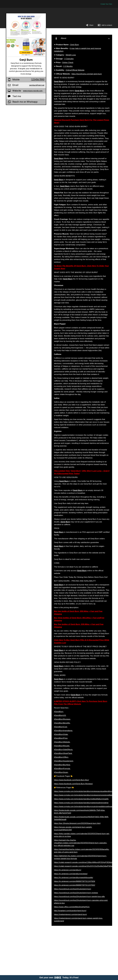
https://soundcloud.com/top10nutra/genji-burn (72, 889)
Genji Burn (74, 45)
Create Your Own (106, 4)
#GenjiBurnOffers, (61, 757)
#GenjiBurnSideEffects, (63, 750)
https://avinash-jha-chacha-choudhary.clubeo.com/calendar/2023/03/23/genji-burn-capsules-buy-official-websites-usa (80, 843)
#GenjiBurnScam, (61, 772)
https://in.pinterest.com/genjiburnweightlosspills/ (73, 878)
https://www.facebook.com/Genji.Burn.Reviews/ (73, 784)
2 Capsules (69, 59)
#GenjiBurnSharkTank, (63, 753)
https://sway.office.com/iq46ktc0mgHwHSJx (72, 907)
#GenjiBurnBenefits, (62, 723)
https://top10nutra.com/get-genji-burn (87, 74)
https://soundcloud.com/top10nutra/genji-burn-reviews (76, 893)
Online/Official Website (75, 70)
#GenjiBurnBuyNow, (62, 765)
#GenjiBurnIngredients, (63, 731)
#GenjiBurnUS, (60, 715)
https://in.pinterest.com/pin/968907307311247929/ (74, 881)
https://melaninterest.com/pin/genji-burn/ (70, 914)
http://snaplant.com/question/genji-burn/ (70, 911)
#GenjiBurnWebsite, (62, 742)
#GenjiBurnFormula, (62, 769)
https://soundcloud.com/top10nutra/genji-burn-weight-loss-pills (79, 897)
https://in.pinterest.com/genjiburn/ (68, 870)
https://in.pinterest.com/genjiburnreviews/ (71, 874)
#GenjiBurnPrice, (61, 738)
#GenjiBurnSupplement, (64, 761)
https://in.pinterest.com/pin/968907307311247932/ (74, 885)
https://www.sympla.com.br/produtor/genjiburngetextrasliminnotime (81, 803)
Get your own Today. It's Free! (59, 978)
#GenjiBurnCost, (61, 727)
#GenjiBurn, (59, 712)
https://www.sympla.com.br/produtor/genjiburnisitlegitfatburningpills (81, 799)
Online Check (68, 63)
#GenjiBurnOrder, (61, 734)
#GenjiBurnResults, (62, 746)
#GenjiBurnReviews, (62, 719)
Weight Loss (71, 55)
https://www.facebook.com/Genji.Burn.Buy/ (71, 780)
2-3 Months (68, 66)
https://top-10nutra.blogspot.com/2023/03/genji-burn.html (77, 823)
